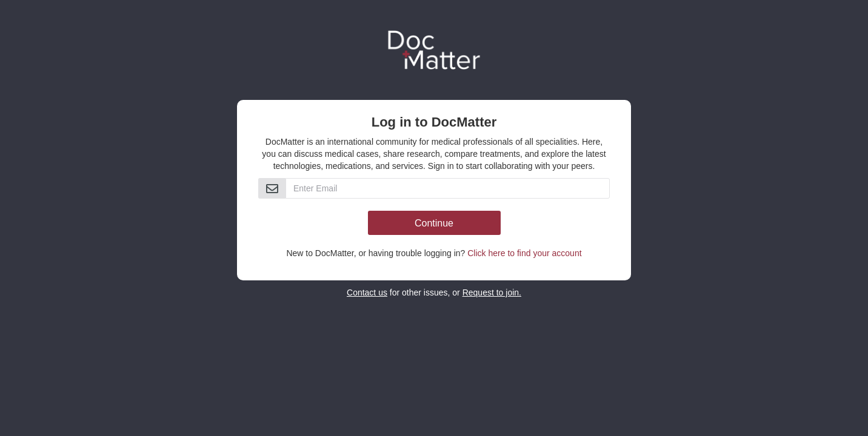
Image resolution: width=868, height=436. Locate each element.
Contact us (367, 292)
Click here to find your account (524, 253)
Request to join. (492, 292)
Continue (434, 223)
